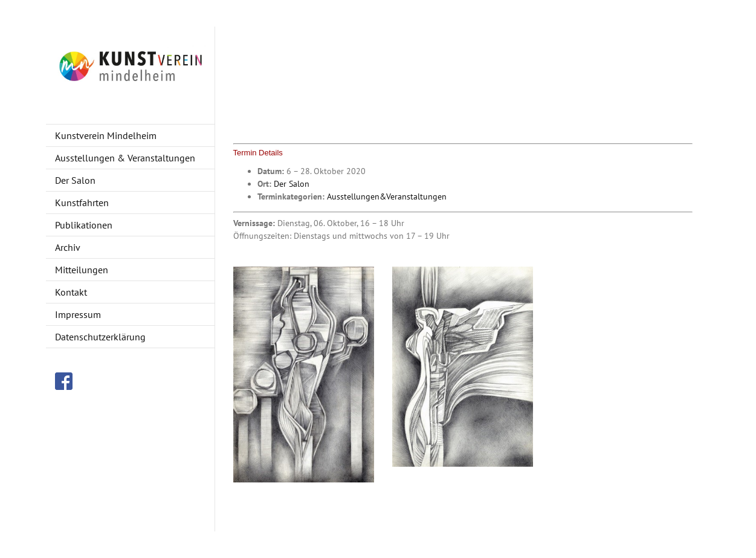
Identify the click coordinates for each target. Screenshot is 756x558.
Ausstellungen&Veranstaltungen (387, 196)
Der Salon (292, 184)
